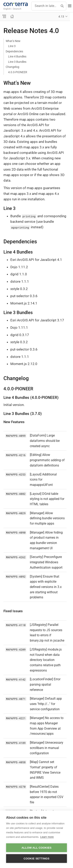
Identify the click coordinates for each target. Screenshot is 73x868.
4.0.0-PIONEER (18, 72)
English (7, 9)
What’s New (13, 41)
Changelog (12, 67)
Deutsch (17, 9)
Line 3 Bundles (17, 62)
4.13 (61, 17)
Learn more (47, 837)
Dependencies (14, 51)
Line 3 (12, 46)
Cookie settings (36, 859)
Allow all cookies (36, 848)
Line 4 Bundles (17, 56)
